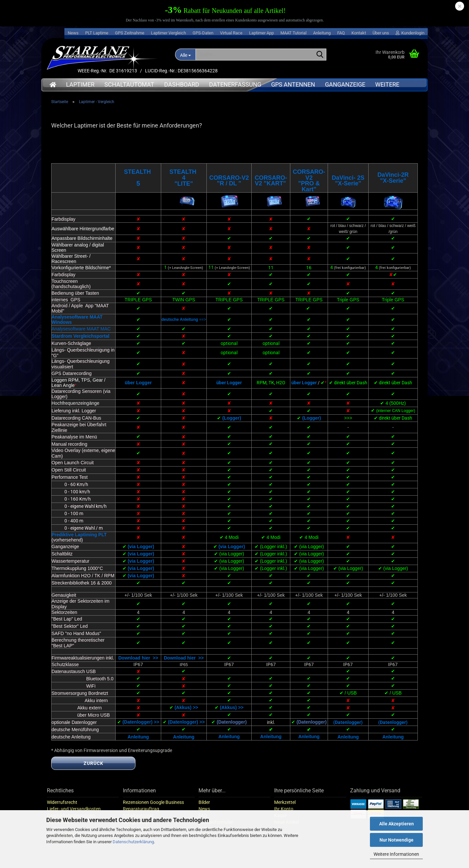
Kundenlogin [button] (410, 33)
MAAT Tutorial (293, 33)
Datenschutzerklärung (133, 842)
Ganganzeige (345, 84)
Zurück (93, 771)
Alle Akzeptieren (397, 824)
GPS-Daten (203, 33)
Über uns (381, 33)
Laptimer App (261, 33)
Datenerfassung (235, 84)
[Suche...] (185, 55)
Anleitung (322, 33)
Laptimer (80, 84)
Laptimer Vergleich (168, 33)
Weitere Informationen (396, 854)
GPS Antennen (293, 84)
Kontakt (359, 33)
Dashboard (182, 84)
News (73, 33)
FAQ (341, 33)
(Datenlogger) (232, 730)
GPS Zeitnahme (130, 33)
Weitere (387, 84)
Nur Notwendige (397, 840)
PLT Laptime (97, 33)
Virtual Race (231, 33)
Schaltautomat (129, 84)
